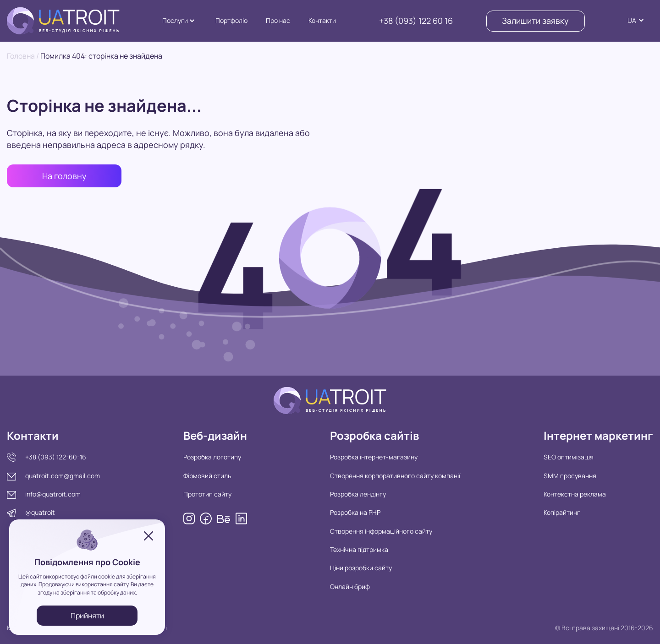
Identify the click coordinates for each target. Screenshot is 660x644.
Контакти (322, 20)
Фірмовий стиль (207, 476)
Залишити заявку (535, 21)
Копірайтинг (562, 512)
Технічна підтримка (359, 549)
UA (632, 20)
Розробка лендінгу (358, 494)
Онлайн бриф (350, 587)
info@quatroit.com (53, 494)
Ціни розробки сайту (361, 568)
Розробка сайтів (374, 435)
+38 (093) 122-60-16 (56, 457)
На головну (64, 176)
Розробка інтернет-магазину (374, 457)
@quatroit (40, 512)
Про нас (278, 20)
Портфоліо (231, 20)
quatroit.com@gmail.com (63, 476)
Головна (21, 56)
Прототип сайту (207, 494)
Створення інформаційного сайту (381, 531)
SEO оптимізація (569, 457)
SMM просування (570, 476)
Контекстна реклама (575, 494)
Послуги (175, 20)
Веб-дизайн (215, 435)
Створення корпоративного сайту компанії (395, 476)
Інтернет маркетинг (598, 435)
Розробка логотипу (212, 457)
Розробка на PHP (355, 512)
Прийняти (87, 616)
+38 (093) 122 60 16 (416, 21)
